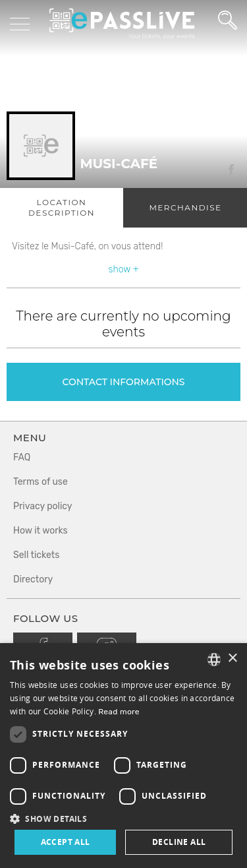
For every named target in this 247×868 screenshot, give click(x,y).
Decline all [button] (179, 842)
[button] (123, 818)
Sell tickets (36, 555)
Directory (33, 579)
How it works (41, 531)
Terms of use (41, 482)
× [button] (232, 659)
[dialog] (123, 756)
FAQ (22, 457)
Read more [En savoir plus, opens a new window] (119, 712)
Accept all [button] (66, 842)
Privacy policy (43, 506)
